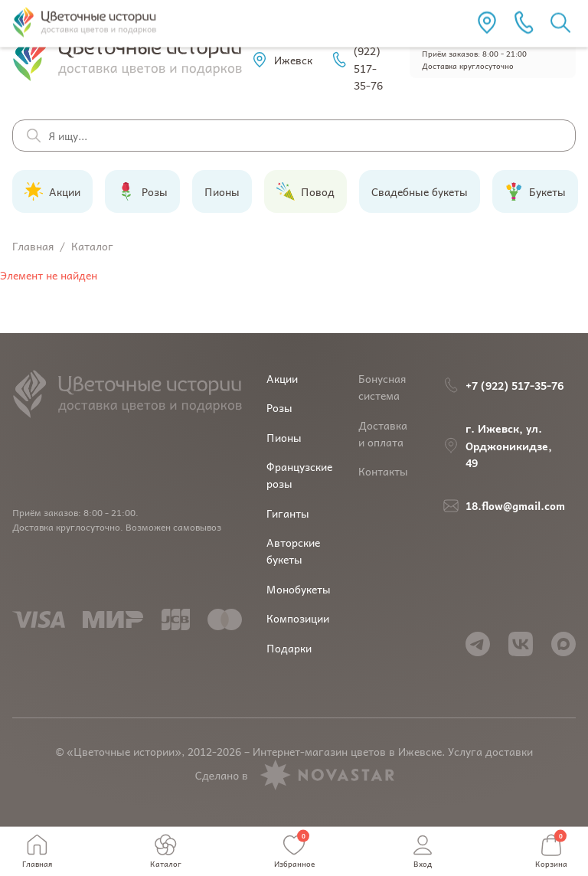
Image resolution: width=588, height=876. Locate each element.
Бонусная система (382, 387)
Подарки (289, 648)
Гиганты (288, 513)
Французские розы (299, 475)
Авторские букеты (293, 551)
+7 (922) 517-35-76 (357, 59)
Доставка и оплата (383, 433)
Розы (279, 407)
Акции (282, 378)
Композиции (298, 618)
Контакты (383, 471)
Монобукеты (299, 589)
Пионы (284, 437)
